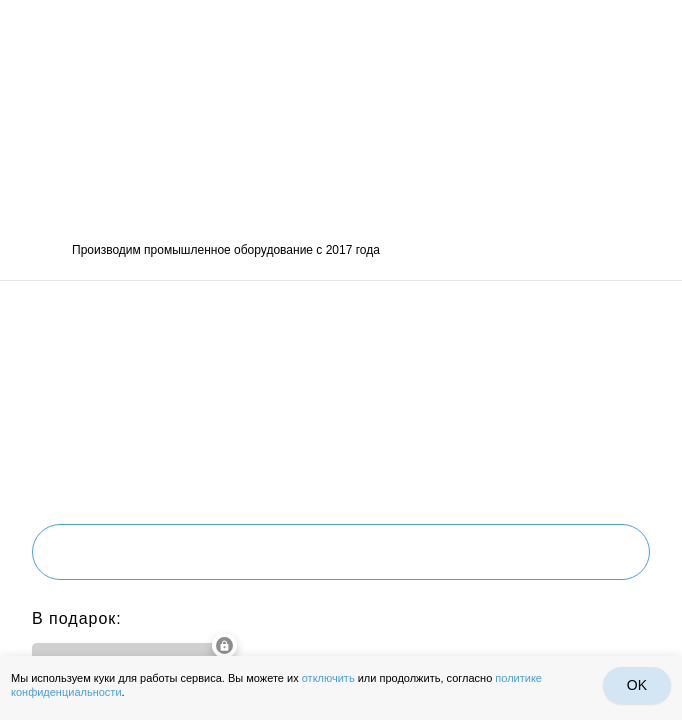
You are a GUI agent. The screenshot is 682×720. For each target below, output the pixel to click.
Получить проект (341, 552)
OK (637, 685)
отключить (328, 678)
